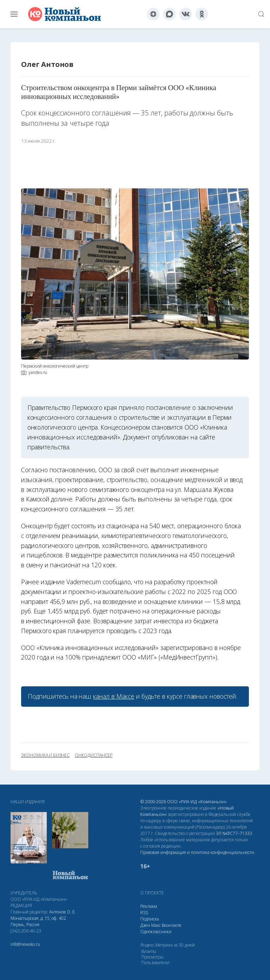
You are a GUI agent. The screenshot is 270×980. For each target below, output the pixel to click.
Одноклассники (156, 932)
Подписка (150, 919)
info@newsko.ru (25, 944)
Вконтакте (172, 925)
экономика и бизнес (45, 755)
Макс (156, 925)
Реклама (149, 906)
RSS (144, 913)
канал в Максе (114, 696)
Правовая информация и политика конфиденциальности (197, 852)
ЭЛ (234, 833)
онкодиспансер (94, 755)
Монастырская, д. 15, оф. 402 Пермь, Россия (38, 921)
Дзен (145, 925)
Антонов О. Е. (63, 912)
